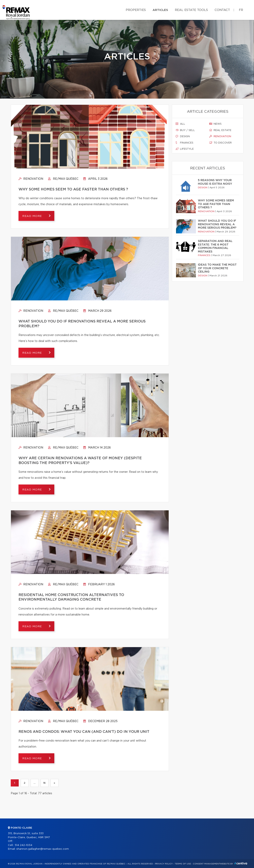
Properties (136, 10)
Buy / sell (185, 130)
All (180, 124)
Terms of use (183, 864)
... (35, 783)
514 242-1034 (23, 845)
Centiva (241, 863)
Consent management (207, 864)
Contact (222, 10)
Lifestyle (185, 149)
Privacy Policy (164, 864)
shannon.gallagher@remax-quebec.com (43, 849)
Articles (160, 10)
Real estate (220, 130)
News (215, 124)
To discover (220, 143)
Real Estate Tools (191, 10)
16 (44, 783)
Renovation (31, 179)
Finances (184, 143)
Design (183, 136)
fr (241, 10)
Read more (33, 216)
